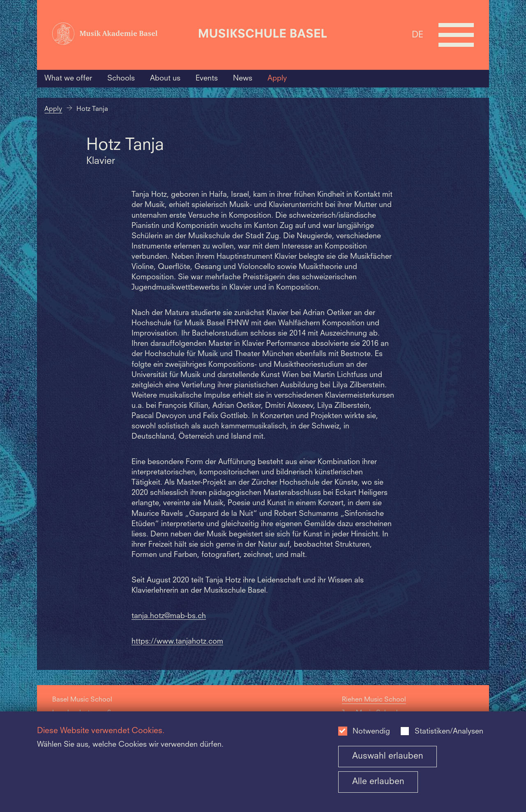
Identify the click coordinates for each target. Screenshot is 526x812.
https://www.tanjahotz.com (177, 642)
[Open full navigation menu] (456, 35)
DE (418, 35)
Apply (277, 78)
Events (207, 78)
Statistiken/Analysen (449, 732)
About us (165, 78)
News (243, 78)
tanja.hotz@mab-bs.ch (169, 616)
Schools (121, 78)
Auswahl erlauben (388, 756)
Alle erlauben (378, 782)
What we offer (68, 78)
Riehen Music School (374, 700)
